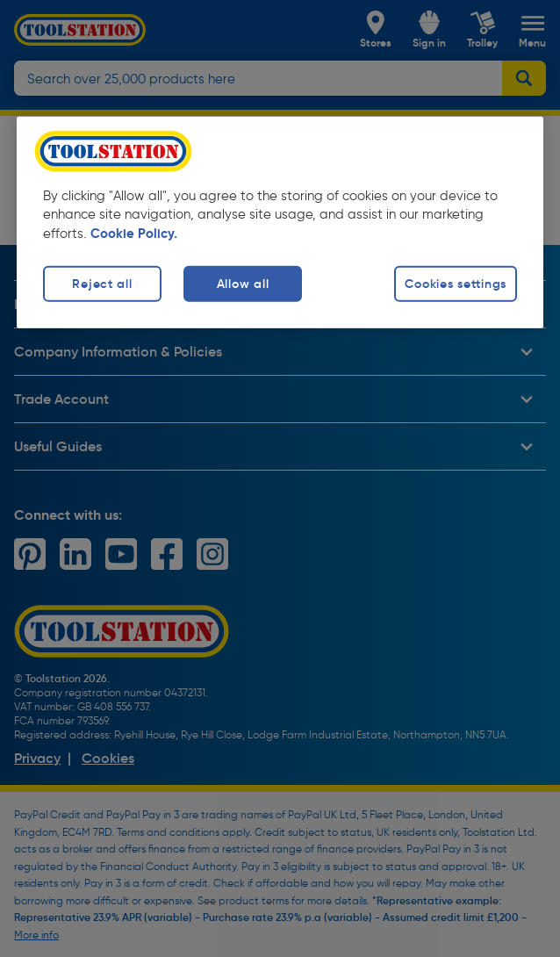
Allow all (243, 284)
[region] (280, 222)
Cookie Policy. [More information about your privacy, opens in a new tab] (134, 234)
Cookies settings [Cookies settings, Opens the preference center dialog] (456, 284)
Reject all (102, 284)
